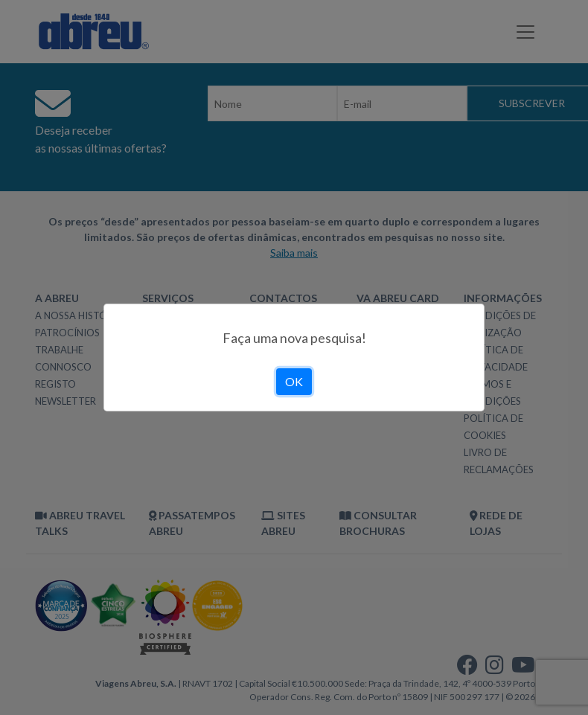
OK (294, 381)
